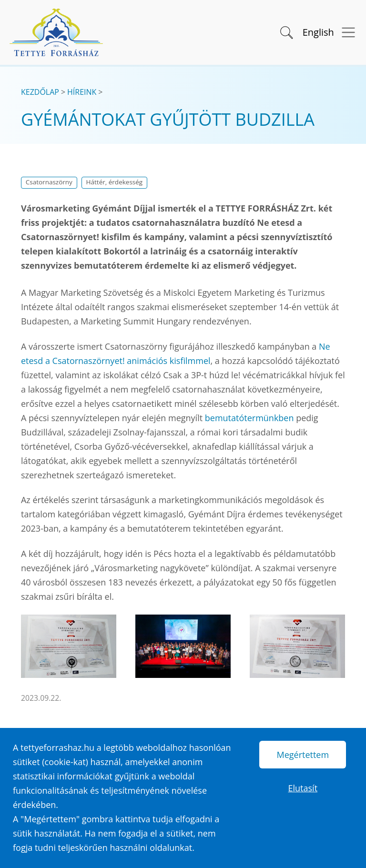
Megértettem (303, 755)
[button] (286, 32)
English (318, 32)
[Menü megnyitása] (345, 33)
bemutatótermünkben (249, 418)
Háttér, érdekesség (115, 182)
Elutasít (303, 788)
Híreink (82, 92)
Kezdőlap (40, 92)
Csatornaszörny (49, 182)
